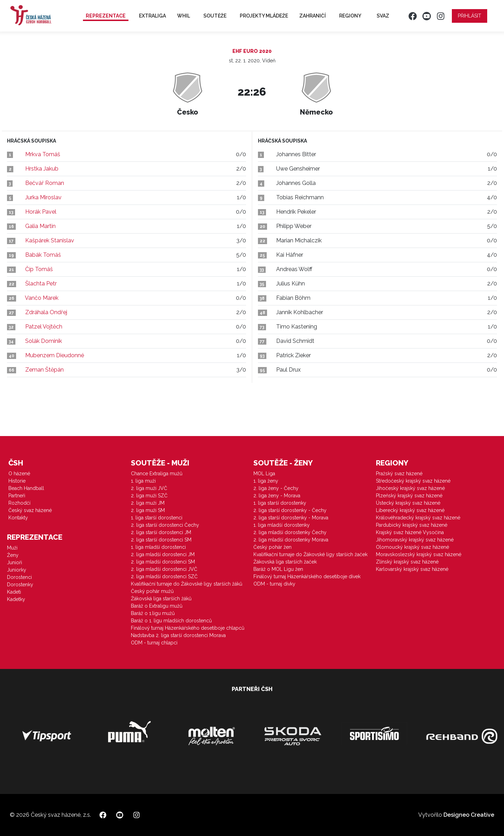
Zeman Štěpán (44, 370)
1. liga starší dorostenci (157, 518)
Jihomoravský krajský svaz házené (415, 540)
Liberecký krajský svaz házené (410, 510)
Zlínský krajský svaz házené (407, 562)
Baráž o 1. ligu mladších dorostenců (171, 621)
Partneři (17, 496)
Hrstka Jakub (42, 169)
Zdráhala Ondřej (46, 312)
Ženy (13, 555)
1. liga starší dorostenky (280, 503)
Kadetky (16, 599)
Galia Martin (40, 226)
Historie (17, 481)
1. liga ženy (266, 481)
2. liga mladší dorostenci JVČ (164, 569)
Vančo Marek (42, 298)
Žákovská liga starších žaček (285, 562)
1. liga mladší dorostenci (158, 547)
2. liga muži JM (148, 503)
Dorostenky (20, 585)
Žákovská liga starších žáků (161, 599)
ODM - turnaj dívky (274, 584)
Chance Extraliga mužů (157, 474)
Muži (12, 548)
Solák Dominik (44, 341)
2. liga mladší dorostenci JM (163, 554)
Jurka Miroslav (43, 197)
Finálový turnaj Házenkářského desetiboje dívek (307, 576)
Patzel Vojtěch (44, 327)
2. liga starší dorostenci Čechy (165, 525)
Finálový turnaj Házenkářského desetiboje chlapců (188, 628)
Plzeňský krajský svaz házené (409, 496)
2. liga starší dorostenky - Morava (291, 518)
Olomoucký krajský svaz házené (412, 547)
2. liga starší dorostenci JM (161, 532)
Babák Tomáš (43, 255)
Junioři (15, 562)
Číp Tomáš (39, 269)
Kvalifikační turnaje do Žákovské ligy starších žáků (187, 584)
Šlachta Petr (41, 284)
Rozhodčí (19, 503)
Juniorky (17, 570)
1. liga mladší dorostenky (282, 525)
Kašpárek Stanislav (50, 240)
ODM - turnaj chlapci (154, 643)
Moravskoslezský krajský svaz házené (419, 554)
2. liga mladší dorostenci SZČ (164, 576)
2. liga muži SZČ (149, 496)
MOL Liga (264, 474)
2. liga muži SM (148, 510)
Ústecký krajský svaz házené (408, 503)
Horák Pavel (41, 212)
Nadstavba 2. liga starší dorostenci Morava (178, 635)
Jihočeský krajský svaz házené (410, 488)
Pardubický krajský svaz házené (412, 525)
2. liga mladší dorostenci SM (163, 562)
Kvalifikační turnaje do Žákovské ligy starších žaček (310, 554)
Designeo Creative (469, 815)
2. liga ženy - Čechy (276, 488)
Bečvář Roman (45, 183)
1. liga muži (143, 481)
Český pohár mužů (152, 591)
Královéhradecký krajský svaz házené (418, 518)
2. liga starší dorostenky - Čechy (290, 510)
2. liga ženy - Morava (277, 496)
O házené (19, 474)
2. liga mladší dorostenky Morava (291, 540)
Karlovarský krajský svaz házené (412, 569)
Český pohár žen (272, 547)
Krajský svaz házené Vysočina (410, 532)
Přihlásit (470, 16)
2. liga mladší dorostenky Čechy (290, 532)
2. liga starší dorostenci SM (161, 540)
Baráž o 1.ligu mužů (153, 613)
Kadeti (14, 592)
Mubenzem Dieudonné (55, 355)
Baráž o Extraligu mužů (157, 606)
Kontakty (18, 518)
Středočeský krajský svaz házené (413, 481)
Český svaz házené (30, 510)
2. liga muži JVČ (149, 488)
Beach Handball (26, 488)
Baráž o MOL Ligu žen (278, 569)
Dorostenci (19, 577)
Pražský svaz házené (399, 474)
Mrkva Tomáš (43, 154)
